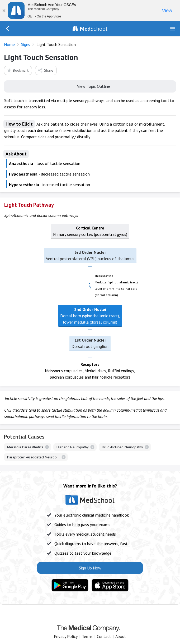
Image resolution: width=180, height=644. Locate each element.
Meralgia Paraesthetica (25, 447)
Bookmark (18, 70)
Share (46, 70)
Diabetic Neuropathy (73, 447)
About (121, 636)
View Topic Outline (90, 86)
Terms (87, 636)
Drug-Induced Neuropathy (122, 447)
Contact (104, 636)
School (94, 29)
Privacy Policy (66, 636)
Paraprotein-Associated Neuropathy (35, 457)
